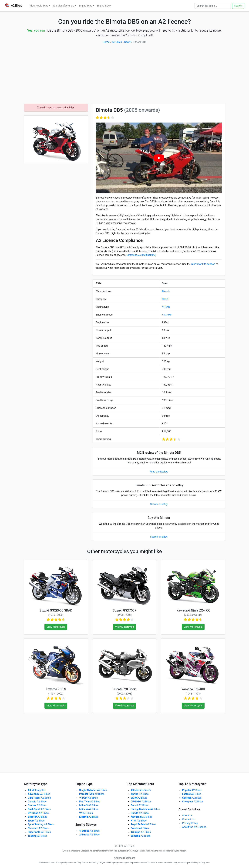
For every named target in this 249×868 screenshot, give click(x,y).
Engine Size (103, 6)
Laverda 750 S (56, 689)
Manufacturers (141, 790)
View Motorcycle (56, 627)
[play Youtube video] (159, 158)
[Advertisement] (124, 74)
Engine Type (85, 6)
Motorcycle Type (39, 6)
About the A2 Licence (194, 827)
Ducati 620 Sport (124, 689)
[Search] (213, 6)
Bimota (166, 291)
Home (106, 42)
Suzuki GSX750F (124, 610)
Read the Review (159, 472)
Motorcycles (37, 790)
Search (238, 6)
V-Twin (166, 307)
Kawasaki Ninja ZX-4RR (193, 610)
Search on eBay (159, 504)
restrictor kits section (203, 264)
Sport (127, 42)
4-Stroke (167, 315)
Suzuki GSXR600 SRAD (56, 610)
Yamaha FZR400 (193, 689)
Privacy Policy (190, 823)
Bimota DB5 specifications (141, 255)
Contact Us (188, 819)
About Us (187, 816)
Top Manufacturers (63, 6)
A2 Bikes (117, 42)
